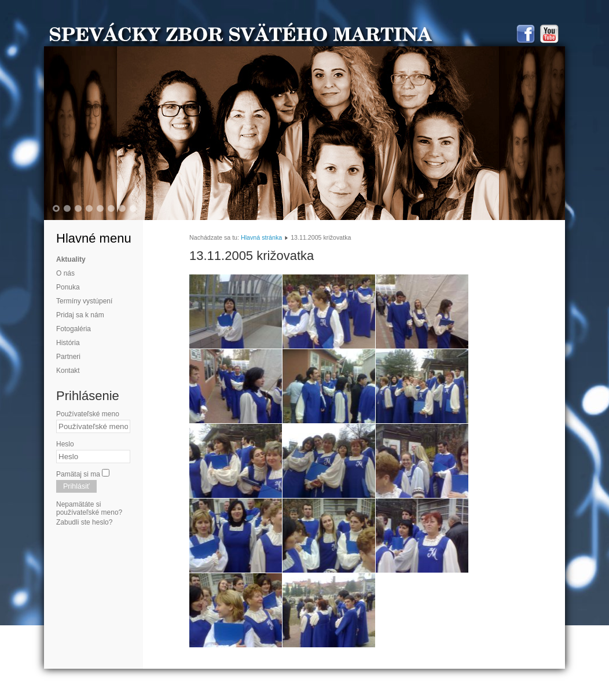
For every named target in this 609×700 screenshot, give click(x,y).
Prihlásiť (76, 486)
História (68, 343)
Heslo (65, 444)
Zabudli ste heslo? (84, 522)
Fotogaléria (74, 329)
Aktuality (71, 259)
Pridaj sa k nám (80, 315)
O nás (65, 273)
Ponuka (68, 287)
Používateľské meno (88, 414)
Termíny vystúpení (84, 301)
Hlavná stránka (261, 237)
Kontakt (68, 371)
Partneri (68, 357)
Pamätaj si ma (78, 474)
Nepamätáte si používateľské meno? (89, 508)
